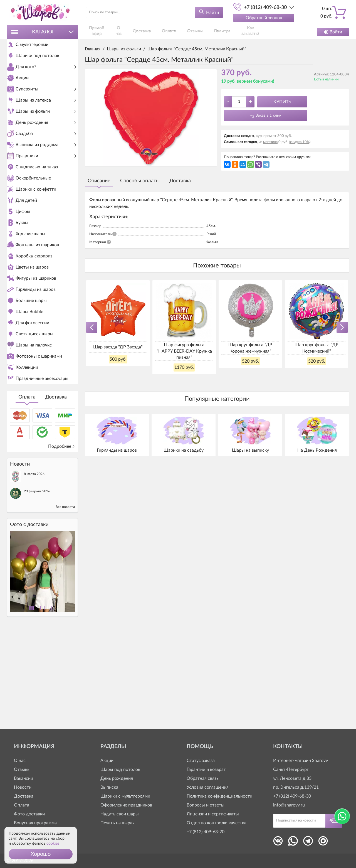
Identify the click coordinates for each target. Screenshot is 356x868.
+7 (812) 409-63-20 (206, 832)
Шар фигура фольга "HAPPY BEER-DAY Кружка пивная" (184, 351)
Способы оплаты (140, 181)
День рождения (117, 778)
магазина (270, 142)
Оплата (27, 492)
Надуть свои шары (120, 814)
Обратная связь (203, 778)
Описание (99, 181)
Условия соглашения (208, 787)
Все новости (65, 602)
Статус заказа (201, 761)
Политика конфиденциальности (219, 796)
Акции (107, 761)
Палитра (207, 32)
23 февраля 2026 (37, 586)
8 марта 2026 (34, 569)
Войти (333, 32)
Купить (282, 102)
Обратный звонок (264, 18)
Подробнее (62, 541)
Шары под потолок (120, 769)
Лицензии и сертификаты (213, 814)
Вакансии (24, 778)
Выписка (109, 787)
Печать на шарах (118, 823)
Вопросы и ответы (206, 805)
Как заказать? (233, 32)
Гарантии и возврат (206, 769)
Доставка (56, 492)
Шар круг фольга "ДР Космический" (317, 348)
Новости (23, 787)
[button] (41, 854)
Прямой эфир (96, 32)
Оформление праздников (126, 805)
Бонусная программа (35, 823)
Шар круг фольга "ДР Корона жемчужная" (250, 348)
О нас (118, 32)
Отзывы (184, 32)
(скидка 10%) (300, 142)
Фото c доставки (29, 619)
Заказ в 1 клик (268, 115)
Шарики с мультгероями (125, 796)
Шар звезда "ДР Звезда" (118, 347)
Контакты (260, 32)
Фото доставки (29, 814)
